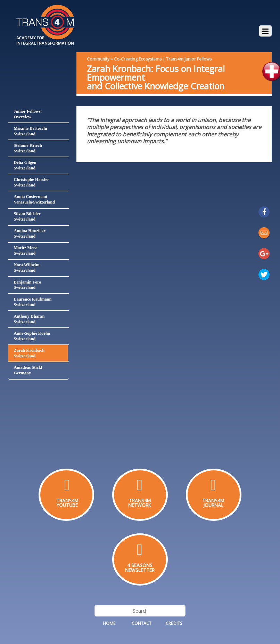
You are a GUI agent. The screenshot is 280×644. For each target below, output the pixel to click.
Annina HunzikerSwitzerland (29, 233)
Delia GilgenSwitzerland (25, 165)
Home (109, 623)
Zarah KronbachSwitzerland (29, 353)
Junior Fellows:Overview (28, 114)
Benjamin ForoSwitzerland (27, 285)
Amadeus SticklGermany (28, 370)
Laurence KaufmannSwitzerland (32, 302)
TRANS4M (140, 500)
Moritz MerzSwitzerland (25, 251)
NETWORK (140, 505)
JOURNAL (213, 505)
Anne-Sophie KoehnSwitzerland (32, 336)
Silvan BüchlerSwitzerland (27, 216)
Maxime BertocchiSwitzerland (30, 131)
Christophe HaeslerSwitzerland (31, 182)
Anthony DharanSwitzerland (29, 319)
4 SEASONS (140, 565)
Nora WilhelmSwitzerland (26, 268)
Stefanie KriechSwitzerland (28, 148)
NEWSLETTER (140, 570)
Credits (174, 623)
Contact (142, 623)
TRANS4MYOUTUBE (67, 503)
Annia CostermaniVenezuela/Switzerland (34, 199)
